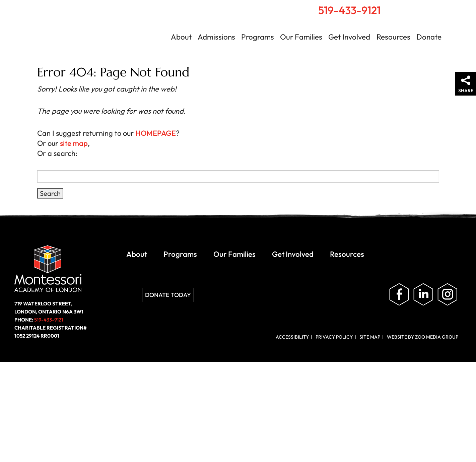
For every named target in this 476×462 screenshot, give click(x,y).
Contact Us (443, 7)
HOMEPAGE (156, 133)
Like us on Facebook (399, 295)
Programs (258, 37)
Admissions (216, 37)
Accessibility (292, 337)
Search (428, 7)
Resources (393, 37)
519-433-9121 (349, 10)
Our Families (301, 37)
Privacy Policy (334, 337)
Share (466, 91)
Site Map (370, 337)
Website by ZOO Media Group (423, 337)
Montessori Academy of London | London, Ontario (84, 32)
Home (413, 7)
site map (74, 143)
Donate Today (168, 295)
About (181, 37)
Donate (429, 37)
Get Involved (349, 37)
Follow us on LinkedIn (423, 295)
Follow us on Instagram (448, 295)
